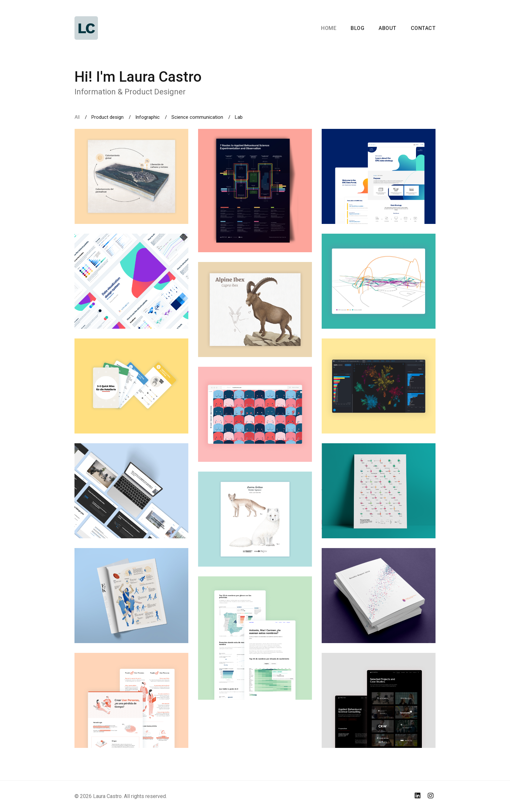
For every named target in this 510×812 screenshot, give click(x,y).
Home (329, 28)
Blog (357, 28)
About (388, 28)
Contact (423, 28)
